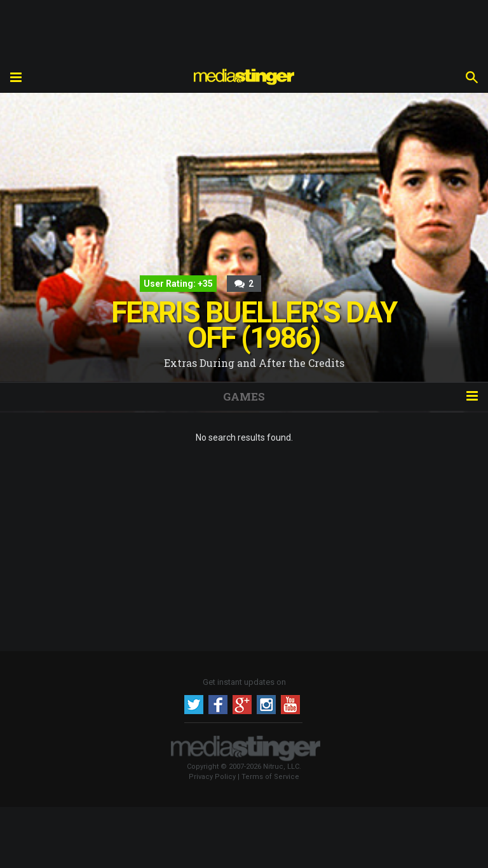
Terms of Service (270, 777)
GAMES (244, 396)
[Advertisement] (244, 29)
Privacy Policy (212, 777)
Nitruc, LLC (281, 767)
